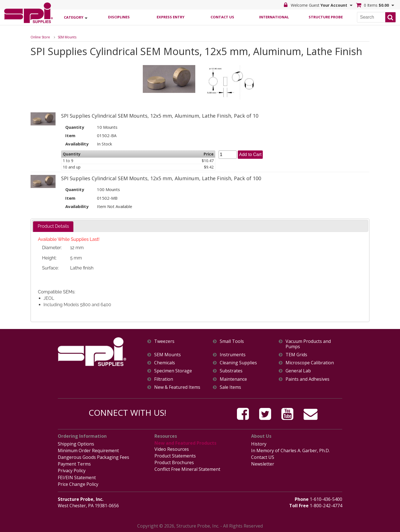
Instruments (233, 355)
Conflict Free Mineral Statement (187, 469)
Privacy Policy (72, 471)
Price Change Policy (78, 484)
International (274, 17)
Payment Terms (74, 464)
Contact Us (222, 17)
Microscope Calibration (310, 363)
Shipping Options (76, 444)
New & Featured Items (177, 387)
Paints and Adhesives (307, 379)
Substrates (231, 371)
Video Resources (172, 449)
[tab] (53, 227)
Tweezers (164, 341)
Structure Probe (326, 17)
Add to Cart (250, 154)
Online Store (40, 37)
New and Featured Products (185, 443)
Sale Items (230, 387)
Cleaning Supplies (238, 363)
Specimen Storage (173, 371)
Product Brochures (174, 462)
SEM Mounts (67, 37)
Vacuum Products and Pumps (308, 344)
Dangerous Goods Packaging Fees (93, 457)
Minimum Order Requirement (88, 451)
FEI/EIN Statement (77, 477)
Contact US (263, 457)
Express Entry (171, 17)
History (259, 444)
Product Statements (175, 456)
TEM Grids (296, 355)
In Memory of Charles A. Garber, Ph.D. (290, 451)
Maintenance (233, 379)
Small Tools (232, 341)
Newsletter (263, 464)
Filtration (164, 379)
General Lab (298, 371)
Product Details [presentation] (53, 226)
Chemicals (165, 363)
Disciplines (119, 17)
